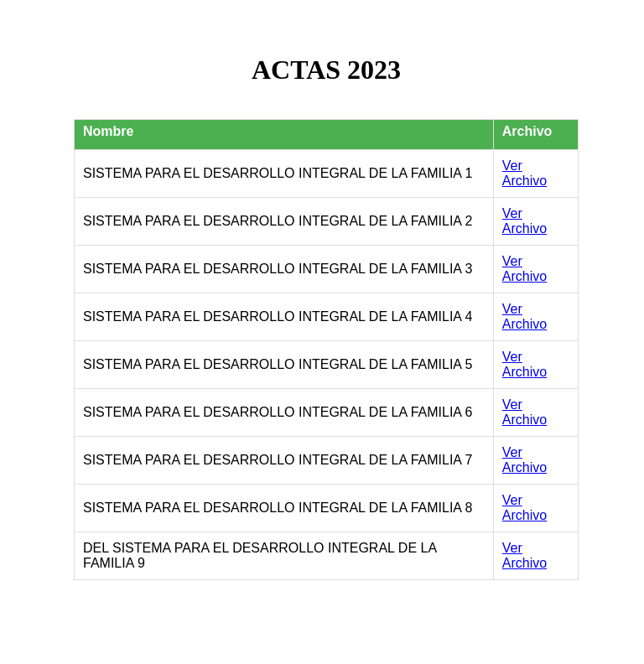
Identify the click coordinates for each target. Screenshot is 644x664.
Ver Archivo (525, 173)
